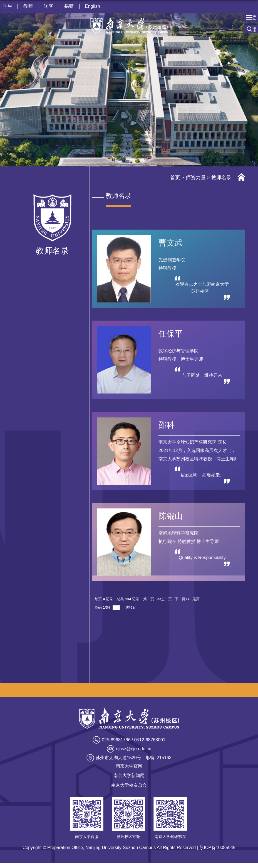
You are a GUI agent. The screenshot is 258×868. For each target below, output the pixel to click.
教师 (28, 6)
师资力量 (196, 178)
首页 (175, 178)
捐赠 (70, 6)
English (94, 6)
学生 (8, 6)
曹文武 (171, 243)
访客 (49, 6)
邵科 (167, 428)
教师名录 (221, 178)
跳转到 (131, 612)
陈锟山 (171, 520)
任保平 (171, 335)
